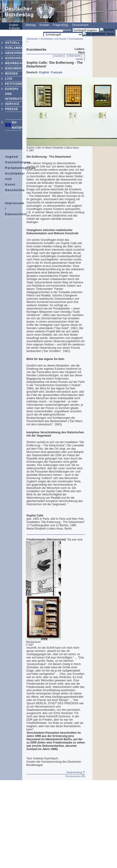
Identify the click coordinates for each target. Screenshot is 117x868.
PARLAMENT (15, 48)
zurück (59, 56)
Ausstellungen (18, 162)
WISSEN (12, 74)
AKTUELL (13, 43)
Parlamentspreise (21, 168)
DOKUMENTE (15, 68)
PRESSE (12, 109)
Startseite (32, 39)
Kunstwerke (76, 39)
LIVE (9, 79)
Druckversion (80, 25)
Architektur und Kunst (53, 39)
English (44, 72)
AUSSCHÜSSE (16, 58)
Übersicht (74, 56)
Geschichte (15, 190)
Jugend (12, 157)
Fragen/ (61, 25)
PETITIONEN (15, 84)
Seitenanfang (76, 772)
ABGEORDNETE (18, 53)
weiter (80, 59)
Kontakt (44, 25)
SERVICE (12, 104)
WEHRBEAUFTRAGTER (23, 63)
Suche (67, 30)
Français (57, 72)
